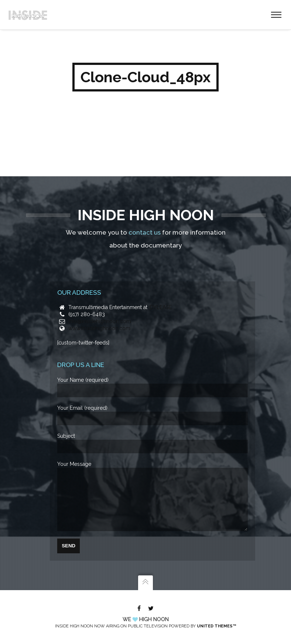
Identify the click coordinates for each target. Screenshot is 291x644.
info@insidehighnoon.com (100, 310)
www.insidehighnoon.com (99, 317)
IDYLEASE (160, 296)
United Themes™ (216, 626)
